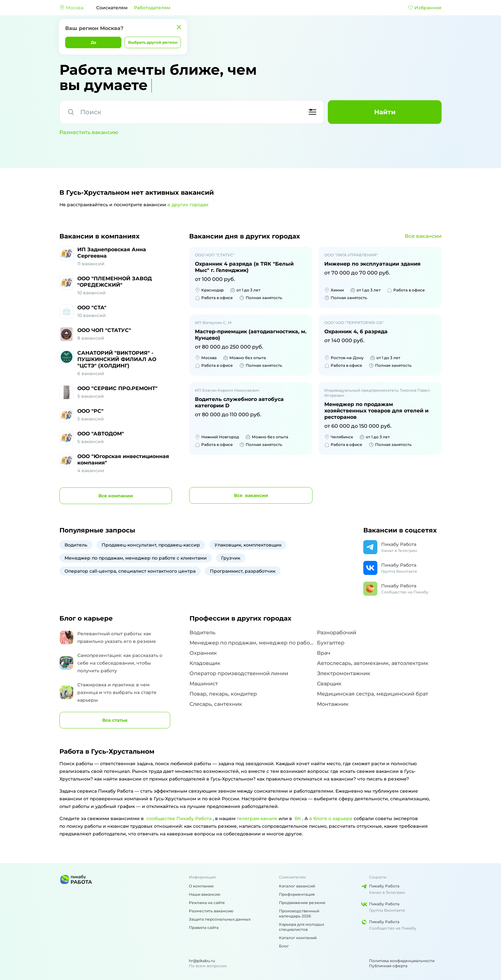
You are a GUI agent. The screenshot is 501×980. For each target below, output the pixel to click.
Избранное (425, 8)
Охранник (203, 653)
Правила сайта (204, 927)
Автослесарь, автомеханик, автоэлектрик (373, 663)
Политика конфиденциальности (402, 961)
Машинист (204, 684)
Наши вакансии (204, 894)
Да (93, 42)
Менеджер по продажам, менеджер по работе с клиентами (136, 558)
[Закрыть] (179, 27)
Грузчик (231, 558)
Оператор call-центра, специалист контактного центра (130, 571)
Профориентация (297, 894)
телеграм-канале (257, 818)
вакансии (251, 495)
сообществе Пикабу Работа (179, 818)
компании (116, 496)
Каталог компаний (298, 938)
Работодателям (152, 8)
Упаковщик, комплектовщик (248, 545)
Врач (324, 653)
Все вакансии (423, 236)
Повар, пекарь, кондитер (223, 694)
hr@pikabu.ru (202, 961)
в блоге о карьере (331, 818)
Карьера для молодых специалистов (301, 927)
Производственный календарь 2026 (299, 913)
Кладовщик (205, 663)
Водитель (76, 545)
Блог (284, 946)
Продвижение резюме (302, 903)
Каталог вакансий (297, 886)
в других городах (188, 205)
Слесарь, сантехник (216, 704)
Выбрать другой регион (153, 42)
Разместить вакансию (89, 132)
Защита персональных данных (220, 919)
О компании (201, 886)
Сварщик (329, 684)
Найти (385, 112)
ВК (298, 818)
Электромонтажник (344, 673)
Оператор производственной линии (239, 673)
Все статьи (115, 720)
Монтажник (333, 704)
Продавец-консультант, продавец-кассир (151, 545)
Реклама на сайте (207, 903)
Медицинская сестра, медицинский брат (373, 694)
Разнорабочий (337, 633)
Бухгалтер (331, 643)
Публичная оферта (388, 966)
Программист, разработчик (243, 571)
